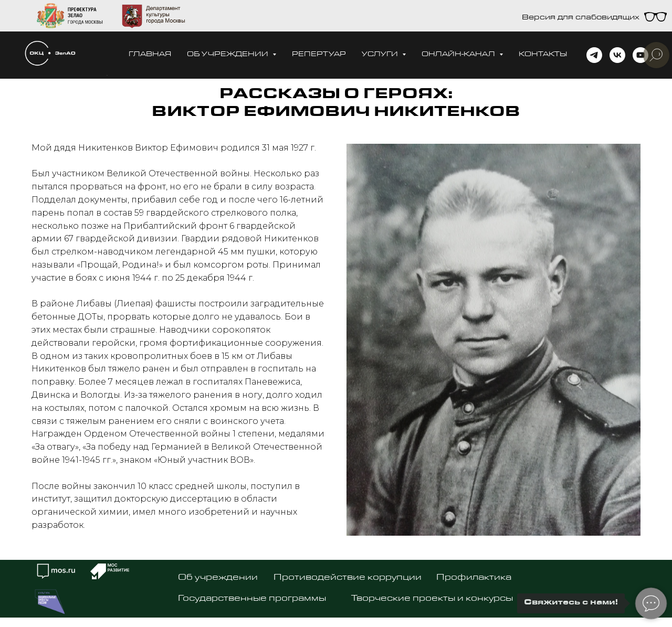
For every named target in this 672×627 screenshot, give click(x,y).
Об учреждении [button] (228, 55)
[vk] (617, 55)
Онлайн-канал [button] (459, 55)
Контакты (543, 55)
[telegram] (594, 55)
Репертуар (319, 55)
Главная (150, 55)
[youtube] (640, 55)
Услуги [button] (381, 55)
